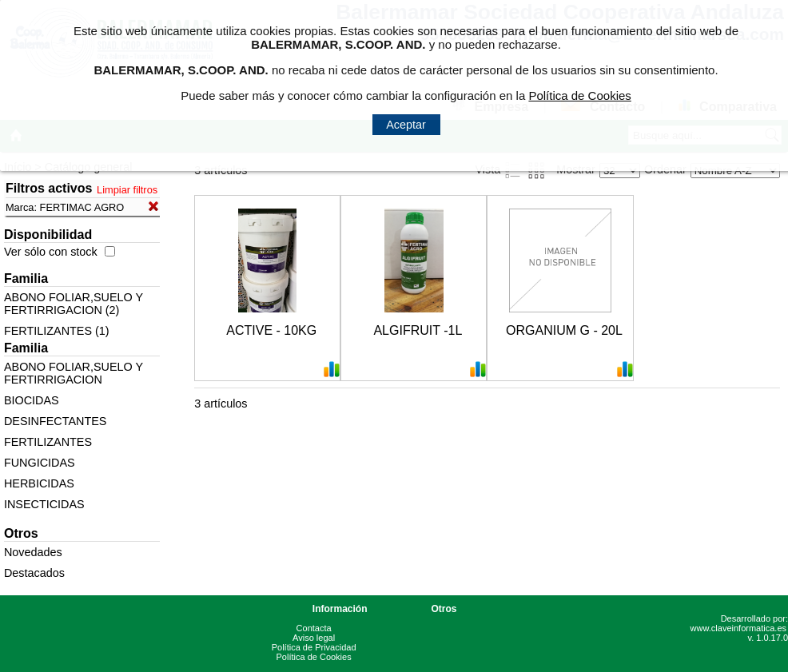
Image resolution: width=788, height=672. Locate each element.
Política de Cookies (314, 657)
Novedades (33, 552)
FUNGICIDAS (40, 463)
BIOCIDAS (32, 400)
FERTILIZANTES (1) (57, 331)
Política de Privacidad (314, 647)
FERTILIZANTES (48, 442)
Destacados (34, 573)
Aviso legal (314, 638)
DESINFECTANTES (55, 421)
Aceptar (406, 125)
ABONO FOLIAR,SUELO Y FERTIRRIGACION (74, 373)
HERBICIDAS (39, 483)
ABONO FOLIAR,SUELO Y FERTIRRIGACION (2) (74, 304)
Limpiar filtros (127, 190)
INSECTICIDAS (44, 504)
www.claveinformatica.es (738, 628)
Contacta (314, 628)
